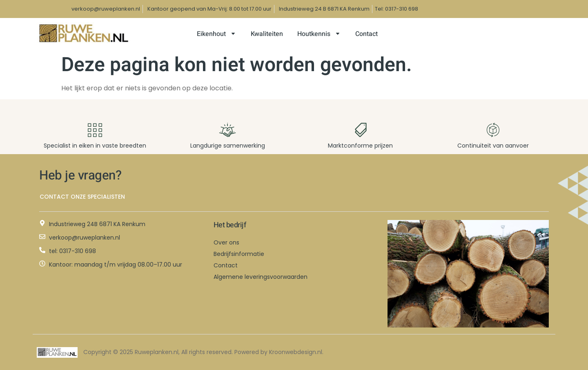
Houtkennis (319, 34)
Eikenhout (217, 34)
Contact (366, 34)
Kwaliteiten (267, 34)
